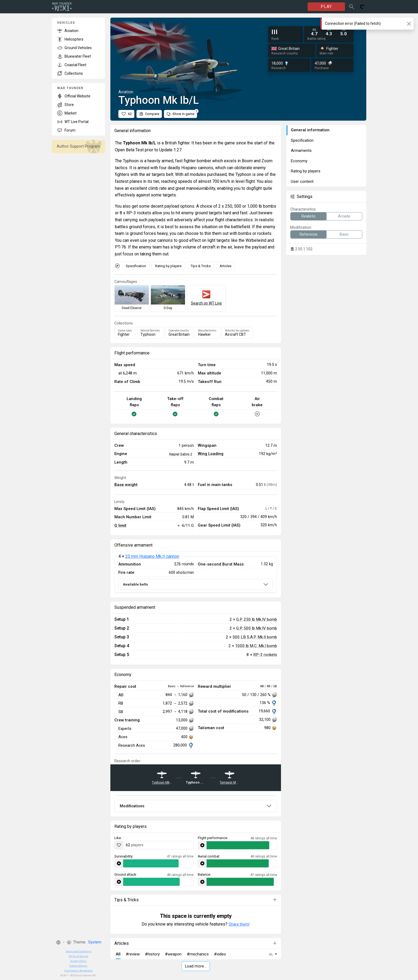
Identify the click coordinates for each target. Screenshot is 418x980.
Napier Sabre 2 (181, 454)
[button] (58, 942)
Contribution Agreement (78, 971)
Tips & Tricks (201, 266)
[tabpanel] (196, 575)
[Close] (409, 24)
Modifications (132, 806)
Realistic (309, 216)
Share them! (239, 924)
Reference (309, 234)
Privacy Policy (78, 961)
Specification (136, 266)
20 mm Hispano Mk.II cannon (152, 556)
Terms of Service (78, 956)
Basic (344, 234)
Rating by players (168, 266)
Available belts (135, 584)
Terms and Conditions (79, 951)
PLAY (326, 7)
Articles (226, 266)
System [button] (95, 942)
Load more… (196, 966)
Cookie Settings (78, 966)
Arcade (344, 216)
